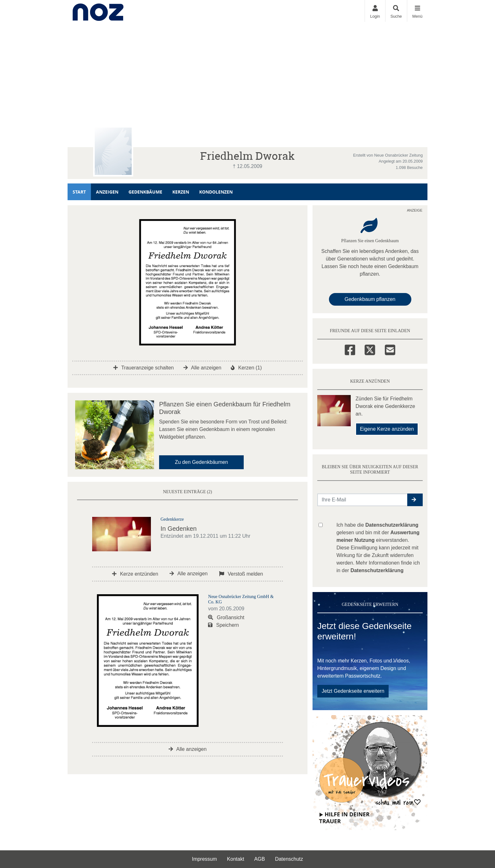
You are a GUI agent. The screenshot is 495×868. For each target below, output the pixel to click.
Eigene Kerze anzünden (387, 429)
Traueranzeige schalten (144, 368)
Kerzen (181, 192)
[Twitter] (370, 349)
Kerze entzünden (135, 574)
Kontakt (236, 859)
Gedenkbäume (145, 192)
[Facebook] (350, 349)
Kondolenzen (216, 192)
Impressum (204, 859)
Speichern (224, 625)
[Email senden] (363, 500)
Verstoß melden (241, 574)
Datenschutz (289, 859)
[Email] (390, 349)
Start (79, 192)
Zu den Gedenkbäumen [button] (201, 462)
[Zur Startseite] (98, 11)
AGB (259, 859)
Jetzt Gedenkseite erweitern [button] (353, 691)
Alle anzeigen (203, 368)
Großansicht (226, 617)
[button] (415, 500)
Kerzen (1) (246, 368)
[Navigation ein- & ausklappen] (417, 11)
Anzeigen (107, 192)
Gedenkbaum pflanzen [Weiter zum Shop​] (370, 299)
